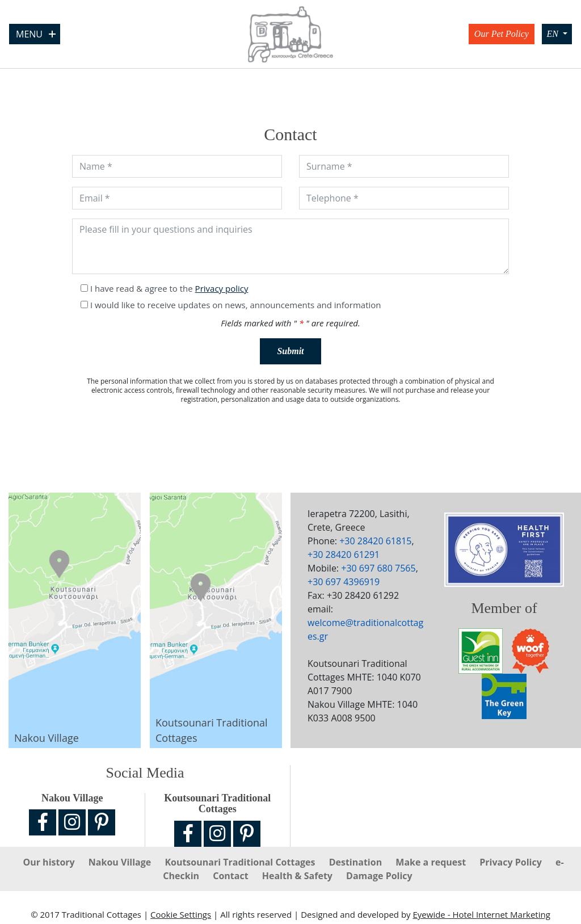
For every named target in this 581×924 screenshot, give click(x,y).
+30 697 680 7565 (378, 568)
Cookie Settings (181, 914)
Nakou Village (121, 862)
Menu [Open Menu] (36, 34)
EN (553, 34)
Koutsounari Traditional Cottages (241, 862)
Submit (290, 351)
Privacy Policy (512, 862)
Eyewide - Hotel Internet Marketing (481, 914)
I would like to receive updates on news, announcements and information (236, 305)
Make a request (432, 862)
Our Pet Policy (502, 34)
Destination (357, 862)
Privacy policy (222, 288)
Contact (232, 876)
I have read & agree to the (169, 288)
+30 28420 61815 (375, 541)
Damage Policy (379, 876)
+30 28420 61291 (344, 555)
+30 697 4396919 (344, 582)
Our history (50, 862)
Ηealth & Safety (298, 876)
